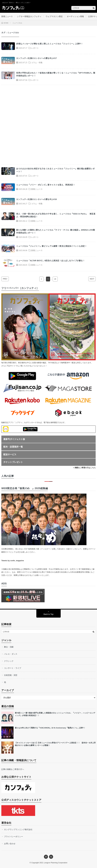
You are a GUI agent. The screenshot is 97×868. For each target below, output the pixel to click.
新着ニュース (7, 16)
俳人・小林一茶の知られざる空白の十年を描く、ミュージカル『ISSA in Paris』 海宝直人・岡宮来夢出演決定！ (56, 215)
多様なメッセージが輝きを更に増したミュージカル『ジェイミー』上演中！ (50, 44)
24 (55, 279)
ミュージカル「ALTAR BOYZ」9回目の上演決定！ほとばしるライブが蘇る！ (50, 261)
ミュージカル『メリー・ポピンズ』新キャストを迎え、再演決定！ (46, 185)
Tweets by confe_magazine (13, 561)
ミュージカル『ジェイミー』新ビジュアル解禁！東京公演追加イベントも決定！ (51, 246)
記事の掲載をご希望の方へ (13, 769)
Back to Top (49, 614)
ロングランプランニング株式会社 (18, 829)
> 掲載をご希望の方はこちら (84, 468)
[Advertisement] (48, 125)
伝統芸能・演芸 (11, 675)
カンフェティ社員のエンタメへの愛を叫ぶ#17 (36, 58)
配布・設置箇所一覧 (13, 447)
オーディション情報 (75, 16)
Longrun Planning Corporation (56, 863)
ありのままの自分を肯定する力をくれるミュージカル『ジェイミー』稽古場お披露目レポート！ (55, 170)
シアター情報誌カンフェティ (29, 16)
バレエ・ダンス (11, 654)
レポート (35, 48)
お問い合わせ (10, 844)
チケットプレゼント (13, 462)
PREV (5, 279)
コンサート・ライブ (13, 668)
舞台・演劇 (9, 647)
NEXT (92, 279)
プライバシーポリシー (14, 837)
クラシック (9, 661)
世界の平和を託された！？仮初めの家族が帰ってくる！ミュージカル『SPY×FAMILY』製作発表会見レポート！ (56, 74)
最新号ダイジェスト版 (14, 439)
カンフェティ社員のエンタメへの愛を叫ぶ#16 (36, 199)
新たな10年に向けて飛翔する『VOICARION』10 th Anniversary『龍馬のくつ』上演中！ (50, 728)
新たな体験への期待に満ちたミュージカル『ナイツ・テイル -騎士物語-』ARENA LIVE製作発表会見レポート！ (56, 231)
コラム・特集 (37, 62)
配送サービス (10, 454)
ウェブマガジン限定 (54, 16)
